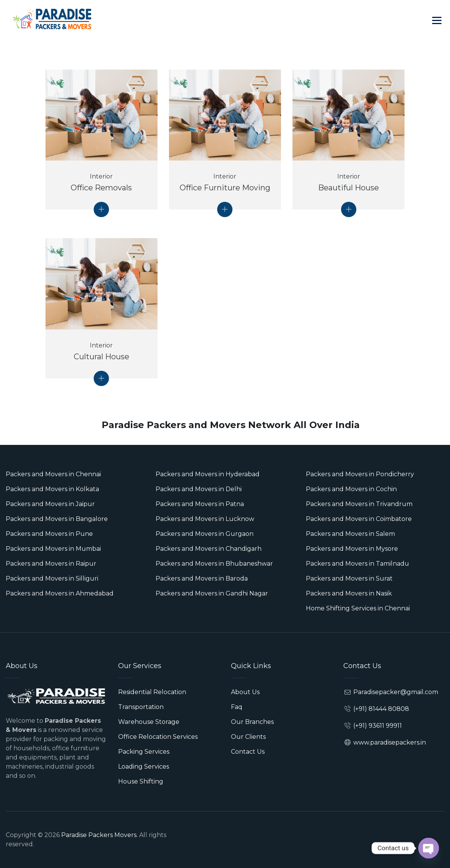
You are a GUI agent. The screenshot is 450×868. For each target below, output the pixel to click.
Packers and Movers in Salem (350, 534)
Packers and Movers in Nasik (349, 593)
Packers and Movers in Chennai (53, 474)
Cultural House (102, 357)
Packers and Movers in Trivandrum (359, 504)
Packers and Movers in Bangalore (57, 519)
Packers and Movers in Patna (200, 504)
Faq (237, 707)
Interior (101, 176)
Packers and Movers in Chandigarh (209, 549)
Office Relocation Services (158, 737)
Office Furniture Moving (225, 188)
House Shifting (141, 781)
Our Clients (248, 737)
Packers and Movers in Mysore (352, 549)
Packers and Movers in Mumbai (53, 549)
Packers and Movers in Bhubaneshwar (214, 564)
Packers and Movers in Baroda (202, 578)
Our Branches (252, 722)
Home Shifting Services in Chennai (358, 608)
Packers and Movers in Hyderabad (208, 474)
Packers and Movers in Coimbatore (359, 519)
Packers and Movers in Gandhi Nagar (212, 593)
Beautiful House (348, 188)
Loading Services (144, 767)
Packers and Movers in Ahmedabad (60, 593)
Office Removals (101, 188)
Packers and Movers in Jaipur (50, 504)
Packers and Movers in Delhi (199, 489)
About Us (245, 692)
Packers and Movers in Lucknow (205, 519)
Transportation (141, 707)
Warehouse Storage (149, 722)
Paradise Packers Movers (99, 835)
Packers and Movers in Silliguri (52, 578)
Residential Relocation (152, 692)
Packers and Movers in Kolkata (52, 489)
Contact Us (248, 752)
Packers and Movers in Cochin (351, 489)
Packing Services (144, 752)
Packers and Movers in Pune (49, 534)
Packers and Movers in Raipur (51, 564)
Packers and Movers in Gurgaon (205, 534)
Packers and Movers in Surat (349, 578)
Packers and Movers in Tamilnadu (357, 564)
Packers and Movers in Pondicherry (360, 474)
